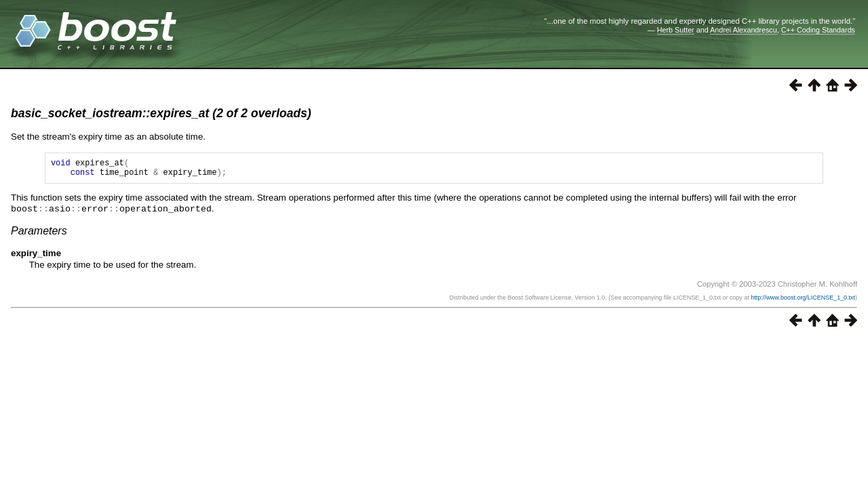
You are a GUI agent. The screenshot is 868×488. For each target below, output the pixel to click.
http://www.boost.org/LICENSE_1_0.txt (803, 301)
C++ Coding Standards (818, 30)
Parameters (39, 234)
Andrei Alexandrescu (744, 30)
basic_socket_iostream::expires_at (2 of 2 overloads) (161, 113)
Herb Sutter (676, 30)
